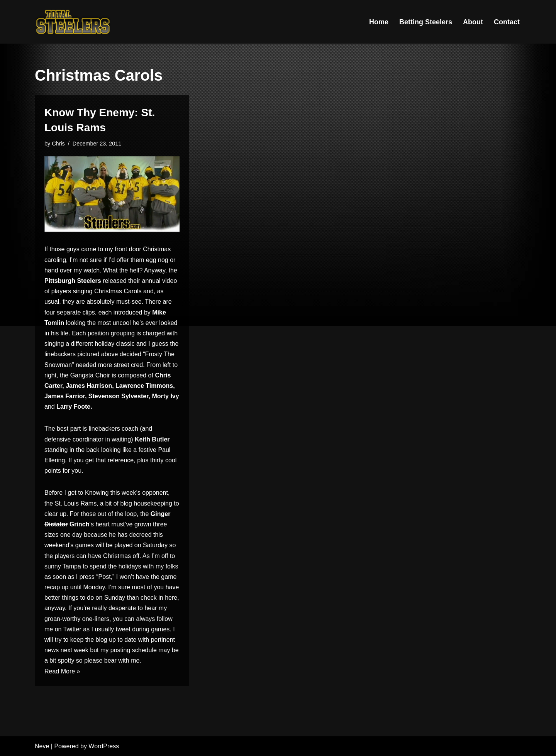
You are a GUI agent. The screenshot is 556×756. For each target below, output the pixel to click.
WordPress (104, 746)
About (473, 22)
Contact (507, 22)
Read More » (62, 671)
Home (379, 22)
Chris (58, 144)
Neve (42, 746)
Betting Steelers (426, 22)
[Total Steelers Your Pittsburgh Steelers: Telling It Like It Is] (73, 22)
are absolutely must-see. (110, 302)
